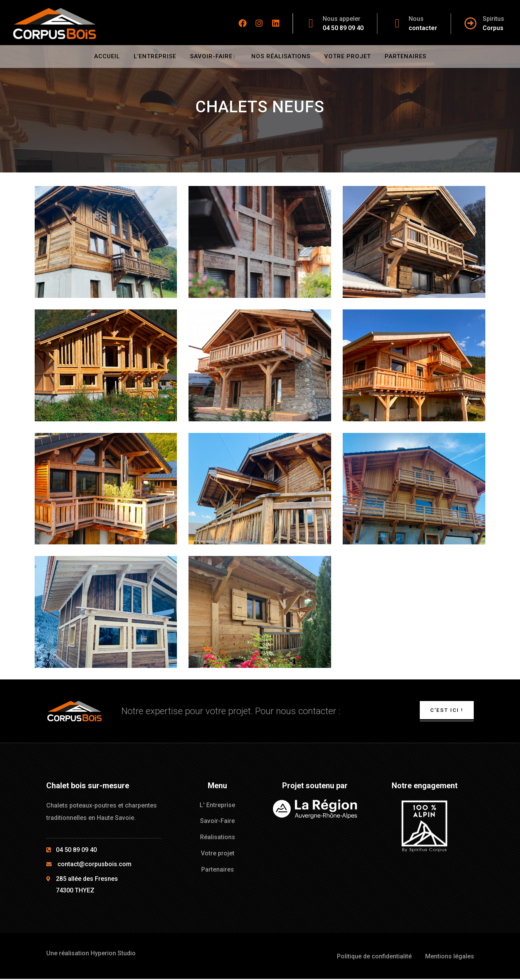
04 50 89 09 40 (343, 28)
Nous (416, 19)
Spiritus (493, 19)
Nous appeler (342, 19)
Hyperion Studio (113, 954)
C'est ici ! (446, 710)
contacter (423, 28)
